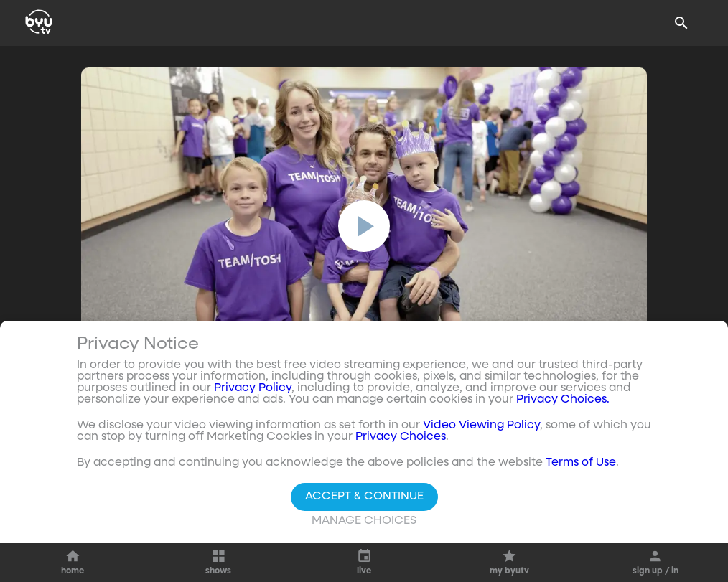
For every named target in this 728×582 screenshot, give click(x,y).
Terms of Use (581, 463)
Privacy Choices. (563, 400)
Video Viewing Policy (481, 426)
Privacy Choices (401, 437)
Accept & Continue (364, 497)
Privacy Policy (253, 388)
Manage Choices (364, 521)
